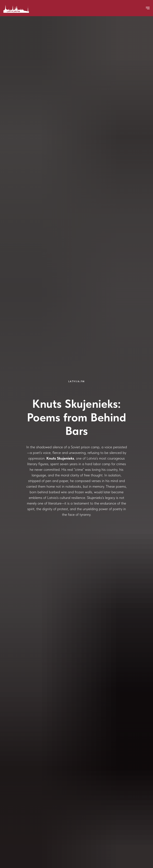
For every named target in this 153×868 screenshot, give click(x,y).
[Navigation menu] (148, 8)
